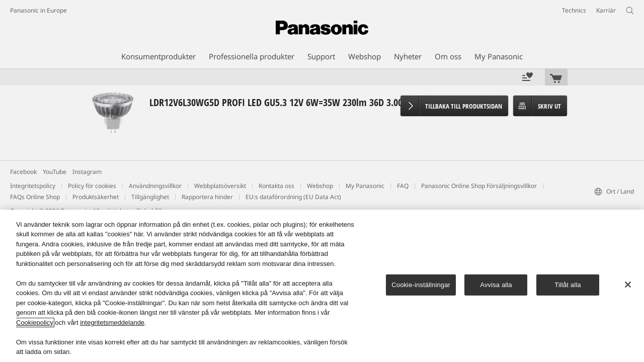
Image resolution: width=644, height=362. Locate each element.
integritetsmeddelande (112, 323)
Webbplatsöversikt (220, 186)
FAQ (403, 186)
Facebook (23, 172)
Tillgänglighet (150, 197)
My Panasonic (365, 186)
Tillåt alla (568, 285)
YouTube (55, 172)
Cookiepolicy (35, 323)
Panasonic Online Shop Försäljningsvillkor (479, 186)
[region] (322, 286)
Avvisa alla (496, 285)
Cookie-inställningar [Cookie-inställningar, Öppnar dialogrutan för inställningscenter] (421, 285)
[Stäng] (628, 285)
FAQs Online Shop (35, 197)
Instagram (87, 172)
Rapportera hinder (207, 197)
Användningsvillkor (155, 186)
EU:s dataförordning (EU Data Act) (293, 197)
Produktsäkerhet (96, 197)
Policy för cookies (92, 186)
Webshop (320, 186)
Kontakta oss (276, 186)
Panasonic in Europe (38, 10)
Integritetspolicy (33, 186)
